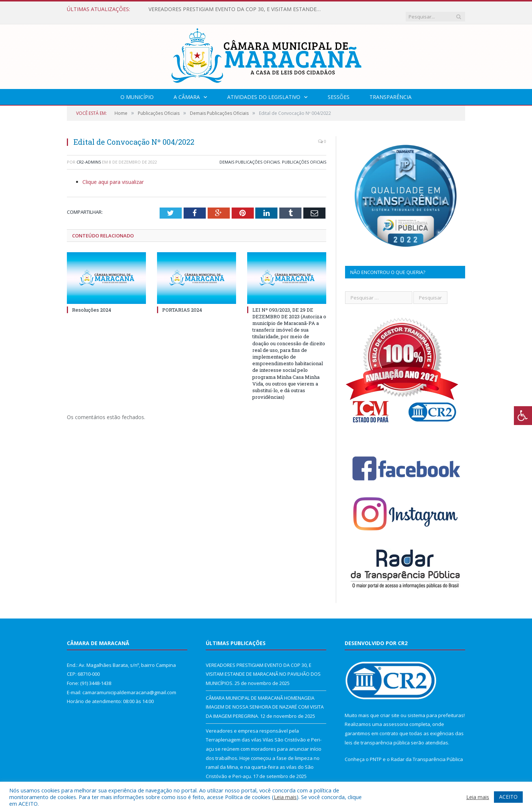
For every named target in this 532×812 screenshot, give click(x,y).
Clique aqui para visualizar (113, 174)
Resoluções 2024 (92, 302)
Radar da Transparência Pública (427, 752)
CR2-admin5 (89, 155)
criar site (390, 708)
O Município (137, 90)
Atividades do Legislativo (264, 90)
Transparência (391, 90)
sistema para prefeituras (436, 708)
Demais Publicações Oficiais (250, 155)
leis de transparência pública (377, 735)
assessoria (396, 717)
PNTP (376, 752)
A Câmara (187, 90)
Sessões (339, 90)
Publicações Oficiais (304, 155)
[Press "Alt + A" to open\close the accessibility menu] (523, 416)
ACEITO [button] (508, 797)
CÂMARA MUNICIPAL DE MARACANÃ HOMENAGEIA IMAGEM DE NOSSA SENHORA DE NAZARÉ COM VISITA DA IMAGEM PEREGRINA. (265, 700)
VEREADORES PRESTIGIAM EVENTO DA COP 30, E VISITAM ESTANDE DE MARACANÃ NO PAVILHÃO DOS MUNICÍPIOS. (233, 9)
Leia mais (285, 797)
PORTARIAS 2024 (182, 302)
